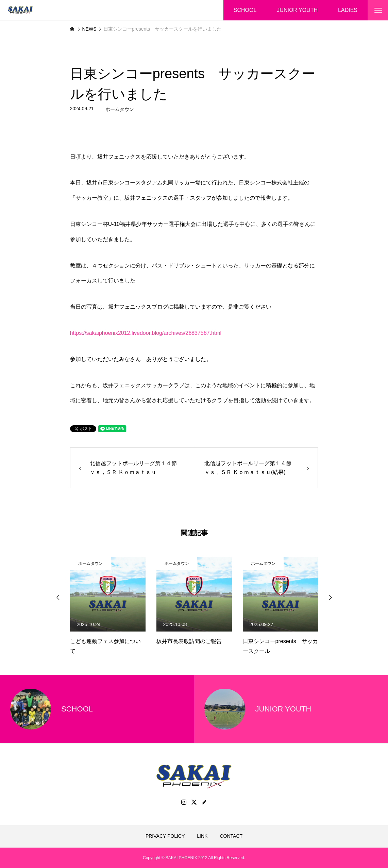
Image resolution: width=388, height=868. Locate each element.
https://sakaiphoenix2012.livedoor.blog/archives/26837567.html (146, 333)
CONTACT (231, 836)
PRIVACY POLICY (165, 836)
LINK (202, 836)
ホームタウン (120, 110)
